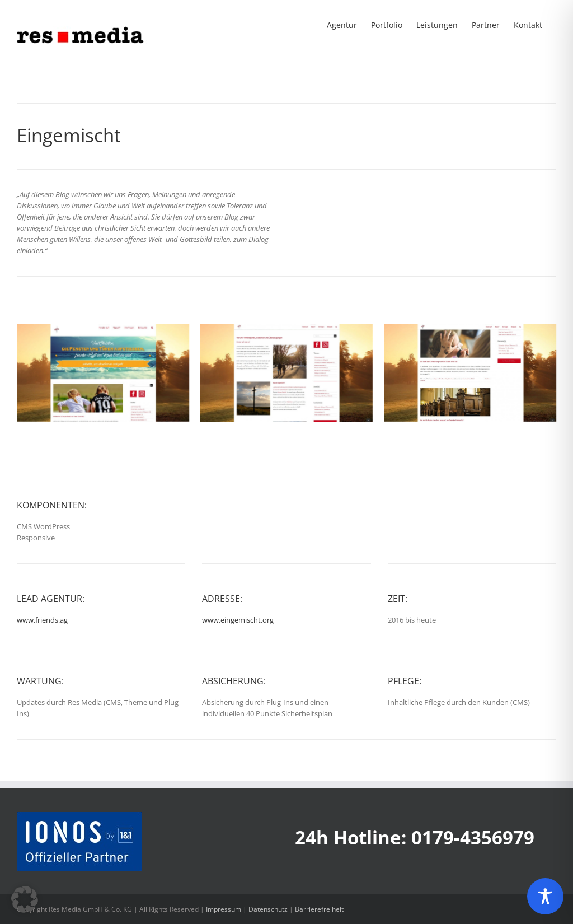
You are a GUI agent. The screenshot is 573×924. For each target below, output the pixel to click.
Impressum (224, 909)
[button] (25, 899)
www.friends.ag (42, 620)
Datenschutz (268, 909)
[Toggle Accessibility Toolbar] (545, 896)
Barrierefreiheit (319, 909)
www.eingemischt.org (238, 620)
